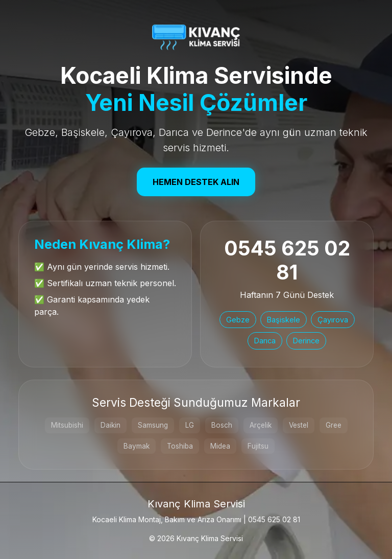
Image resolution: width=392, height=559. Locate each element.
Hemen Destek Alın (196, 182)
